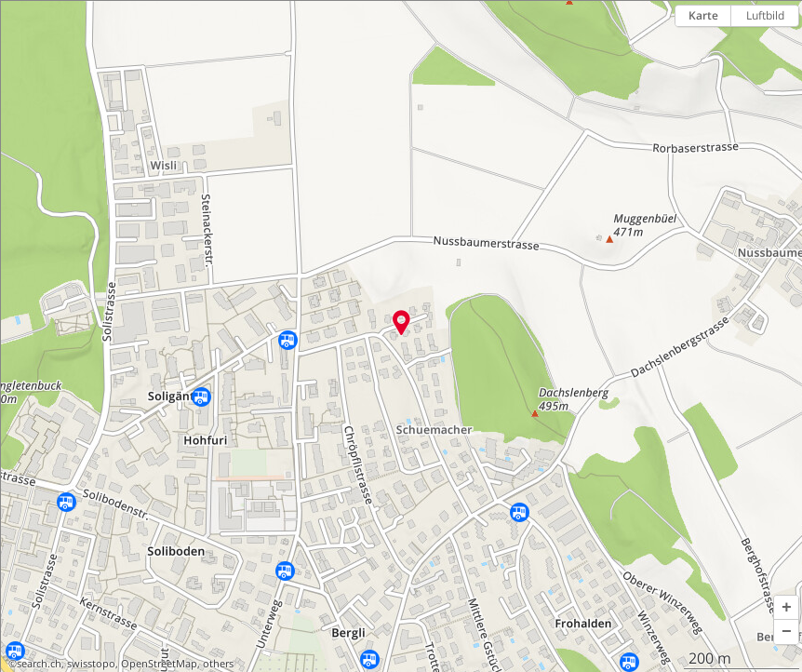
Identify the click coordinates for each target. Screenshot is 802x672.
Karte (703, 15)
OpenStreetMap (159, 664)
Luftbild (765, 15)
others (218, 664)
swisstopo (91, 664)
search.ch (39, 664)
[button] (786, 608)
